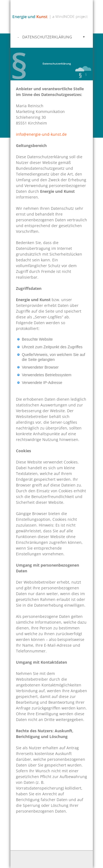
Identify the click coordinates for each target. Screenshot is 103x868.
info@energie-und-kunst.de (41, 134)
